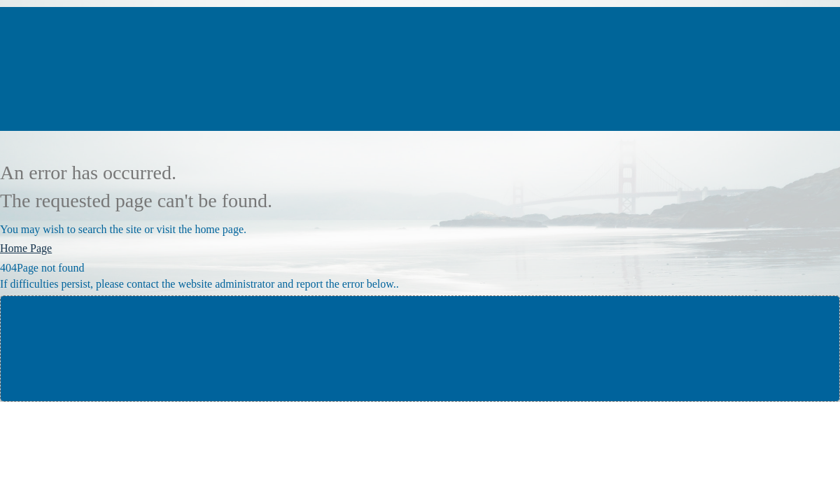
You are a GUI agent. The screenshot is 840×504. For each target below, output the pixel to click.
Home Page (26, 248)
